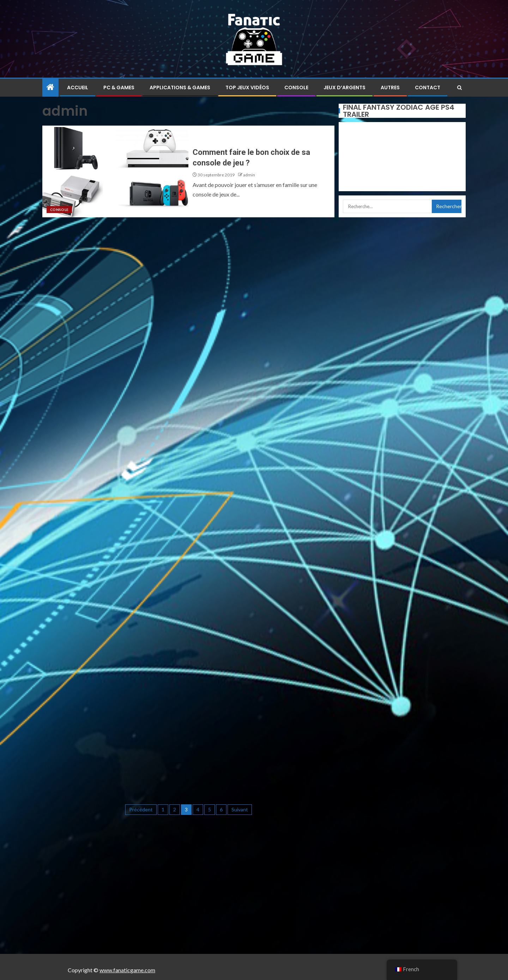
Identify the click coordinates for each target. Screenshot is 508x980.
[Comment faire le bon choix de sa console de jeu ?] (115, 171)
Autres (390, 87)
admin (249, 175)
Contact (428, 87)
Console (296, 87)
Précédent (141, 809)
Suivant (240, 809)
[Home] (50, 87)
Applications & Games (180, 87)
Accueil (78, 87)
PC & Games (119, 87)
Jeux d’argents (344, 87)
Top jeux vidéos (247, 87)
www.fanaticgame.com (127, 970)
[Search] (459, 88)
